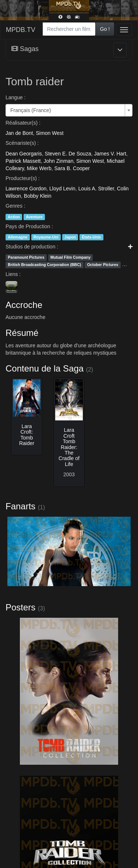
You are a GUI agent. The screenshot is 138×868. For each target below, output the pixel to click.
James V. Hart (110, 154)
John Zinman (58, 161)
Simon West (50, 133)
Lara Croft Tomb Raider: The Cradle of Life (69, 447)
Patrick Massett (23, 161)
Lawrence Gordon (26, 189)
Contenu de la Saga (45, 368)
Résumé (22, 333)
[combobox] (69, 29)
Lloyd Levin (62, 189)
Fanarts (20, 506)
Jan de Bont (19, 133)
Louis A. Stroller (96, 189)
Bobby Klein (38, 196)
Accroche (24, 305)
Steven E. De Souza (68, 154)
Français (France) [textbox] (31, 110)
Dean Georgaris (24, 154)
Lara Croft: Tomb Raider (27, 435)
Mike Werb (39, 168)
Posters (20, 607)
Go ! (105, 29)
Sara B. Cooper (72, 168)
